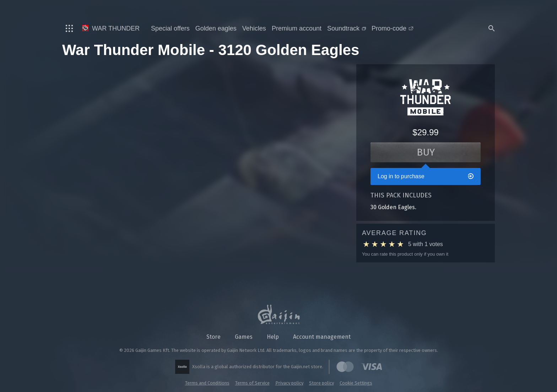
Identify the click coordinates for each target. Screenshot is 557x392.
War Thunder (111, 28)
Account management (322, 337)
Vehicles (254, 28)
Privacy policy (289, 383)
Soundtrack (347, 28)
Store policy (321, 383)
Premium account (297, 28)
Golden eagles (216, 28)
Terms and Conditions (207, 383)
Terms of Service (252, 383)
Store (213, 337)
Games (244, 337)
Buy (426, 152)
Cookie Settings (356, 383)
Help (273, 337)
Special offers (170, 28)
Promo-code (392, 28)
